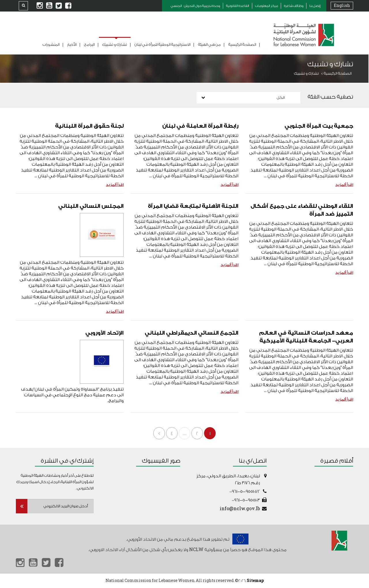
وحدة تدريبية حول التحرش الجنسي (195, 6)
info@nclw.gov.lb (240, 509)
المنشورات (51, 45)
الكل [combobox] (281, 98)
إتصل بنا (315, 6)
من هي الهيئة (209, 45)
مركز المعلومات (267, 6)
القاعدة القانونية (238, 6)
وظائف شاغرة (294, 6)
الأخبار (72, 45)
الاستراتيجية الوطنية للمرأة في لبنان (163, 45)
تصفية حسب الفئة (330, 97)
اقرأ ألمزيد (344, 185)
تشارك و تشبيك (115, 45)
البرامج (90, 45)
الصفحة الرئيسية (242, 45)
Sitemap (255, 581)
